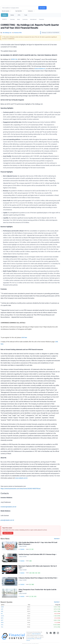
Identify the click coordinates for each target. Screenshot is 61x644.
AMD (2, 612)
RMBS (33, 585)
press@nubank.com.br (7, 520)
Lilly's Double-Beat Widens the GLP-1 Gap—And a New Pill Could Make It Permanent (38, 543)
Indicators (30, 11)
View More (56, 539)
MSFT (2, 621)
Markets (4, 15)
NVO (33, 549)
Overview (12, 19)
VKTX (36, 597)
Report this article (8, 533)
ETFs (19, 15)
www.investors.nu (40, 69)
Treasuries (41, 19)
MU (30, 585)
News (19, 19)
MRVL (34, 573)
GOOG (2, 617)
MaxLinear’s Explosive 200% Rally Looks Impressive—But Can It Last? (38, 567)
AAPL (2, 610)
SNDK (31, 561)
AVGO (31, 573)
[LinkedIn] (54, 637)
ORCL (2, 626)
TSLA (2, 628)
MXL (37, 573)
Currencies (25, 19)
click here (24, 338)
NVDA (2, 623)
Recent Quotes (6, 11)
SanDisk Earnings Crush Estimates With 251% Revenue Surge (38, 555)
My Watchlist (19, 11)
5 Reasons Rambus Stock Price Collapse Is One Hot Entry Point (38, 579)
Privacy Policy (31, 640)
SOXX (39, 573)
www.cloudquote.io (37, 635)
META (2, 619)
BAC (2, 614)
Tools (26, 15)
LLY (30, 549)
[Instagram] (58, 637)
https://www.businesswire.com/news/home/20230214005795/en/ (21, 489)
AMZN (2, 608)
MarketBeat (22, 549)
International (33, 19)
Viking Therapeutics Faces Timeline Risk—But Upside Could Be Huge (37, 591)
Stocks (12, 15)
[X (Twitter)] (47, 637)
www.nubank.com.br (21, 478)
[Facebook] (51, 637)
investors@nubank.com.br (8, 507)
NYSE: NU (14, 59)
